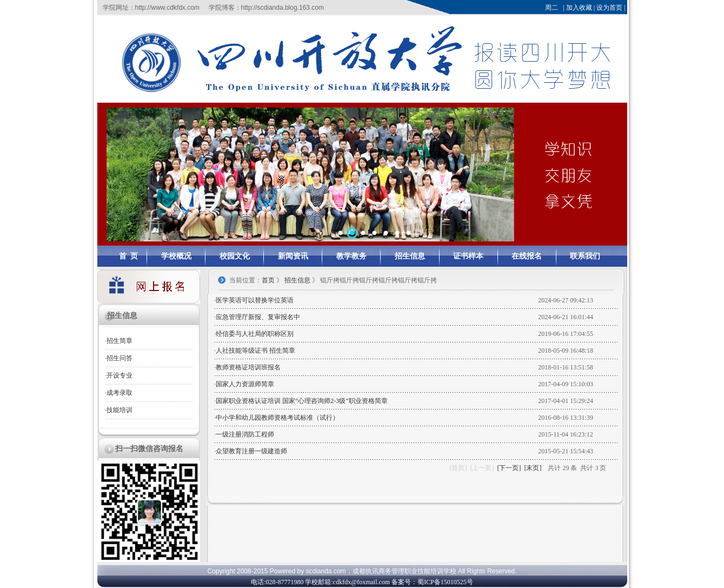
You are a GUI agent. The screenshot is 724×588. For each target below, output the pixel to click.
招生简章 (119, 341)
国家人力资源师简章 (245, 384)
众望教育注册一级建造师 (251, 451)
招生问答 (119, 358)
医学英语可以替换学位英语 (255, 300)
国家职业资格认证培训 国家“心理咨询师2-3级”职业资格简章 (302, 401)
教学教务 (351, 256)
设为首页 (609, 8)
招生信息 (410, 256)
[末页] (533, 468)
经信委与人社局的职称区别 (255, 334)
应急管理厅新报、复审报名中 (258, 317)
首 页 (128, 256)
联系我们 (585, 256)
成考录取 (119, 393)
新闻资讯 (293, 256)
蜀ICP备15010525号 (445, 582)
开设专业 (119, 375)
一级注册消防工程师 (245, 434)
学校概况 (176, 256)
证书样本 (468, 256)
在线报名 (527, 256)
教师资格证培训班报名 (248, 367)
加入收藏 (579, 8)
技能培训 (119, 410)
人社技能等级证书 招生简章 (255, 351)
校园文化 (235, 256)
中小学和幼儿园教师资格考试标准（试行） (277, 418)
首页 (268, 280)
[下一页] (509, 468)
